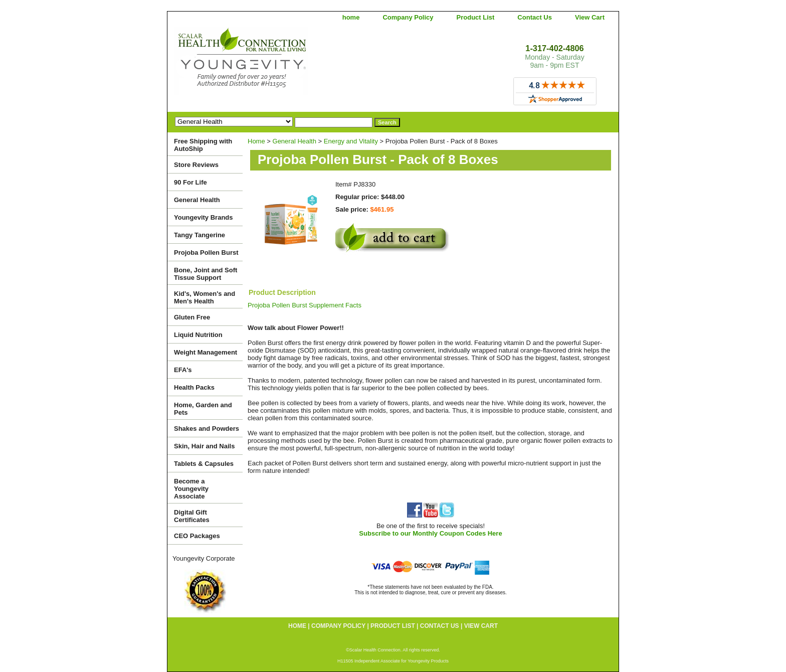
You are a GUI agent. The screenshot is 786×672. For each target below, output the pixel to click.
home (351, 17)
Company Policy (408, 17)
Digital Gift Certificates (192, 516)
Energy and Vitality (351, 141)
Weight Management (206, 352)
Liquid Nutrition (198, 335)
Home (256, 141)
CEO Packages (197, 536)
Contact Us (535, 17)
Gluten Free (192, 317)
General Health (294, 141)
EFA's (183, 370)
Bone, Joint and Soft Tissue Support (206, 274)
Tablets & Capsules (204, 464)
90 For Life (190, 182)
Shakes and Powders (207, 429)
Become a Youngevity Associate (191, 489)
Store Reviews (196, 165)
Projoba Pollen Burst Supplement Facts (305, 305)
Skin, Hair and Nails (204, 446)
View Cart (590, 17)
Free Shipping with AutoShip (203, 145)
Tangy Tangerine (200, 235)
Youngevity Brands (204, 217)
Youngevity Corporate (204, 558)
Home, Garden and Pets (203, 409)
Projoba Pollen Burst (206, 253)
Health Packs (194, 387)
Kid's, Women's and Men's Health (205, 297)
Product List (476, 17)
